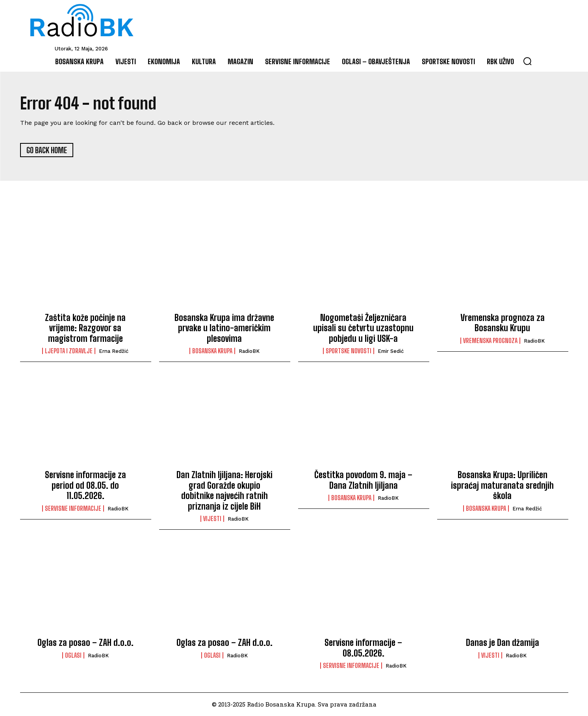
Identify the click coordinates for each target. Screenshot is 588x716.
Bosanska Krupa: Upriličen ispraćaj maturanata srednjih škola (502, 486)
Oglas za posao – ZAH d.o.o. (85, 643)
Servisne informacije (73, 508)
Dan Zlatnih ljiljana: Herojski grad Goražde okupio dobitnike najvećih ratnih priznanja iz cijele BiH (224, 491)
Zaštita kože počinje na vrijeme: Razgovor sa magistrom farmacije (85, 328)
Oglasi (73, 655)
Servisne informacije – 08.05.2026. (363, 648)
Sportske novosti (349, 351)
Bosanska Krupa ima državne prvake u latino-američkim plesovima (224, 328)
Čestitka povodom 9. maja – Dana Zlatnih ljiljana (363, 480)
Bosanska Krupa (212, 351)
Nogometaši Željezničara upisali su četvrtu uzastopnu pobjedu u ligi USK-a (363, 328)
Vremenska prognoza (490, 341)
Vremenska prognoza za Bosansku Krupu (503, 323)
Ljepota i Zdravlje (69, 351)
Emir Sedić (391, 352)
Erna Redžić (114, 352)
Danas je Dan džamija (503, 643)
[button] (527, 61)
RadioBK (249, 352)
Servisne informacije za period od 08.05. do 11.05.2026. (85, 486)
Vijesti (212, 519)
